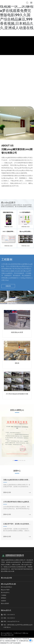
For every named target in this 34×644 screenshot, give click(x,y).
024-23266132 (11, 618)
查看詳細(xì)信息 (8, 227)
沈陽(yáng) (25, 633)
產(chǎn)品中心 (5, 593)
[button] (13, 460)
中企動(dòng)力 (18, 633)
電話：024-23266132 (9, 615)
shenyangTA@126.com (13, 621)
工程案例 (4, 595)
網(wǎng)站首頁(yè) (6, 587)
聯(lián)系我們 (5, 604)
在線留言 (4, 601)
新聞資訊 (4, 598)
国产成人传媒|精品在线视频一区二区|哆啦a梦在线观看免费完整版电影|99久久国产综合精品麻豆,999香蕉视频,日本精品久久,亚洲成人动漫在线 (17, 15)
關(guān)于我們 (5, 590)
